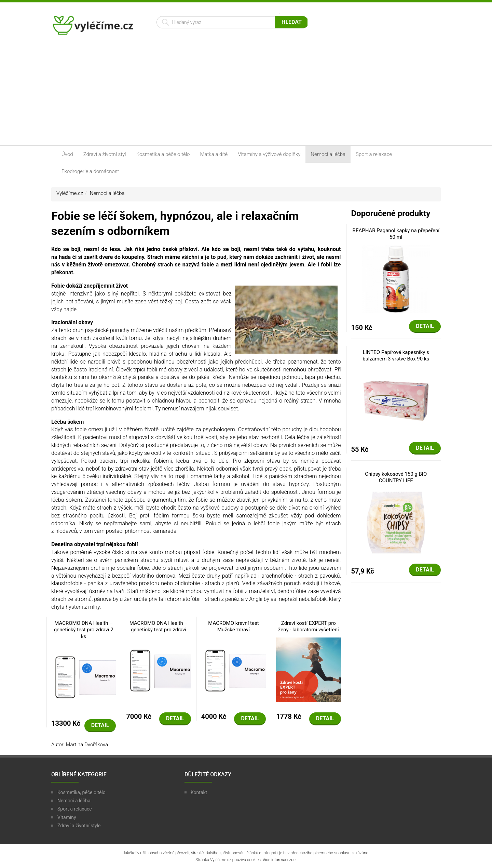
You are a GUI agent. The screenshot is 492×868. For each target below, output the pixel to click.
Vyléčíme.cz (70, 193)
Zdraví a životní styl (105, 154)
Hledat (292, 22)
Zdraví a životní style (79, 826)
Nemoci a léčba (328, 154)
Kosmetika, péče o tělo (81, 792)
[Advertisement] (246, 94)
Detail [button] (100, 725)
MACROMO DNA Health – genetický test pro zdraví (159, 627)
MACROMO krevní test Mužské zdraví (233, 627)
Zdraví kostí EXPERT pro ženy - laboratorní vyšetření (309, 627)
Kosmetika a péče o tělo (163, 154)
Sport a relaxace (374, 154)
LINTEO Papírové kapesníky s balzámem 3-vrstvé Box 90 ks (396, 356)
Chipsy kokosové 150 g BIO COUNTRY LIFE (396, 477)
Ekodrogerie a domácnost (90, 171)
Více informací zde (279, 860)
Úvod (67, 154)
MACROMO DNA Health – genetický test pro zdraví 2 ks (84, 630)
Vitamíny (67, 817)
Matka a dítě (214, 154)
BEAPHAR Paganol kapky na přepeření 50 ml (396, 234)
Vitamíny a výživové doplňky (269, 154)
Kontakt (199, 792)
